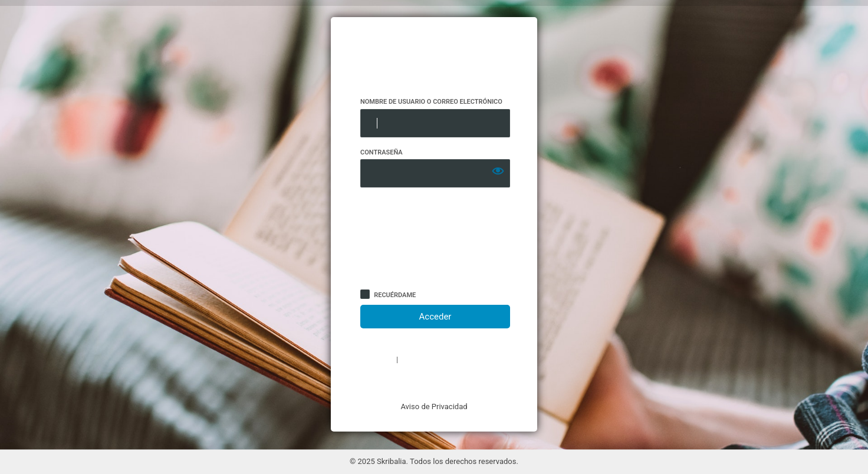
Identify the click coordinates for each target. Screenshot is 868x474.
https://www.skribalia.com (434, 57)
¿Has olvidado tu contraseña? (455, 360)
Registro (377, 360)
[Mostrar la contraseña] (498, 171)
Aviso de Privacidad (434, 406)
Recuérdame (395, 295)
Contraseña (382, 152)
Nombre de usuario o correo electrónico (431, 102)
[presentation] (409, 241)
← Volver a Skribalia (434, 381)
